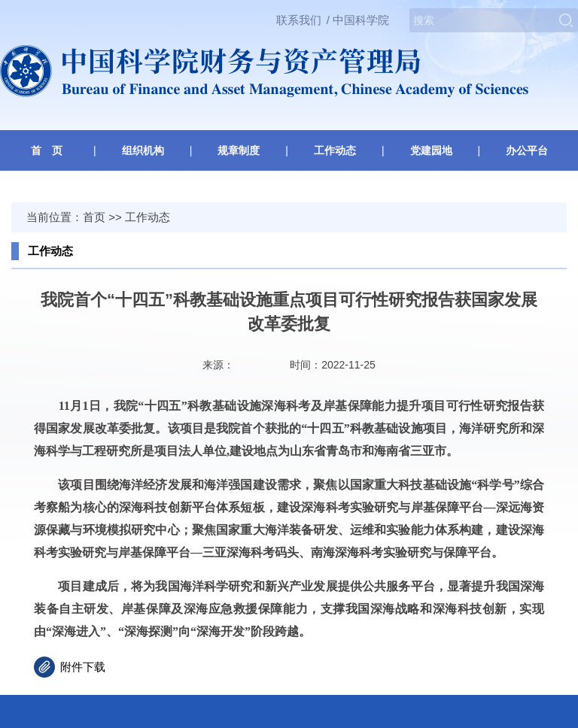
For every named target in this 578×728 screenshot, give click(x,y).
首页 (94, 217)
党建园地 (431, 150)
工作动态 (335, 150)
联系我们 (299, 20)
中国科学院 (361, 20)
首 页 (47, 150)
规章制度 (239, 150)
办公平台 (527, 150)
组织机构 (143, 150)
